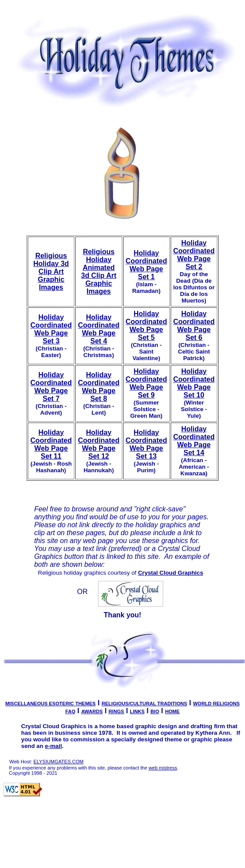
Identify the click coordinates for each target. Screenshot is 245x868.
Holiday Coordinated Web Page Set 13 (146, 444)
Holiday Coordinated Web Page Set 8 (99, 387)
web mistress (163, 768)
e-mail (53, 746)
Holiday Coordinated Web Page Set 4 (99, 329)
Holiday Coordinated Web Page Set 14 (194, 441)
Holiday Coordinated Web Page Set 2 (194, 255)
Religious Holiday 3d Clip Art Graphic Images (51, 272)
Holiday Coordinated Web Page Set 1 (146, 265)
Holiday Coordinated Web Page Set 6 (194, 326)
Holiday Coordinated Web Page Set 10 (194, 383)
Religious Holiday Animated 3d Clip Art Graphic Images (99, 272)
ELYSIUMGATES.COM (59, 762)
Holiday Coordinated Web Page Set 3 (51, 329)
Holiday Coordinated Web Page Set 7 (51, 387)
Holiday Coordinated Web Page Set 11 (51, 444)
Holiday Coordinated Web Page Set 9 (146, 383)
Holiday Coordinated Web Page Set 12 (99, 444)
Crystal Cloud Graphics (171, 573)
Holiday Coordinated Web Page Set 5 (146, 326)
